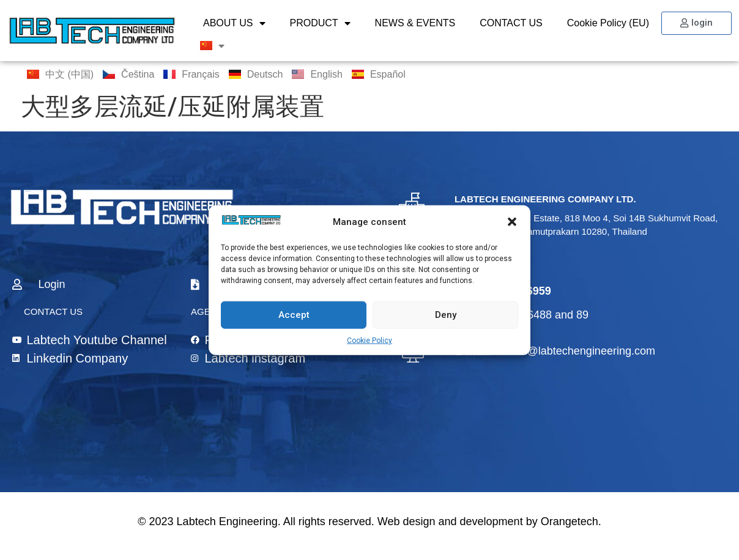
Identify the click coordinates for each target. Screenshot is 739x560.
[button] (512, 222)
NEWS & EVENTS (415, 23)
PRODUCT (320, 23)
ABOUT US (234, 23)
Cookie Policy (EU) (608, 23)
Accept (294, 315)
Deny (446, 315)
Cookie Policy (369, 340)
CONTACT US (511, 23)
